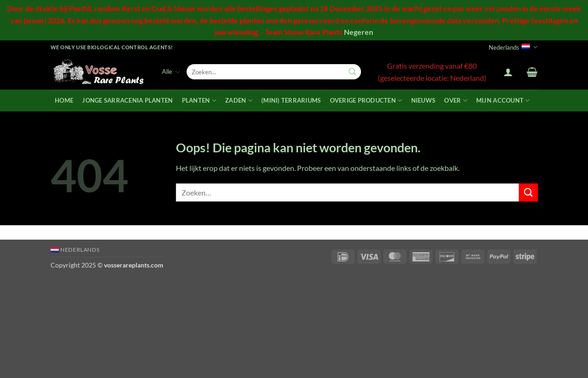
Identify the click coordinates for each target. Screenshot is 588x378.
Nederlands (513, 47)
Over (456, 101)
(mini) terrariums (291, 100)
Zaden (239, 101)
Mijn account (503, 101)
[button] (508, 72)
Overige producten (366, 101)
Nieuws (423, 100)
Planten (199, 101)
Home (64, 100)
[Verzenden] (352, 72)
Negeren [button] (359, 32)
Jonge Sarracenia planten (127, 100)
